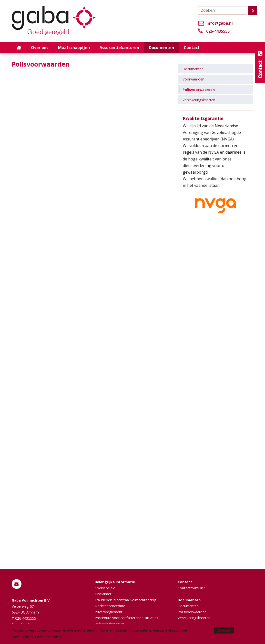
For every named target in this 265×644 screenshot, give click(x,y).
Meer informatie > (48, 637)
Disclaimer (103, 594)
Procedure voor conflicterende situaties (126, 618)
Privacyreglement (109, 612)
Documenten (188, 606)
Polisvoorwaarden (192, 612)
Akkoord (224, 630)
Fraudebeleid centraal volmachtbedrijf (125, 600)
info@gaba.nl (220, 23)
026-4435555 (218, 31)
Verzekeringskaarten (194, 618)
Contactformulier (191, 588)
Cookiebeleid (105, 588)
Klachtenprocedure (110, 606)
